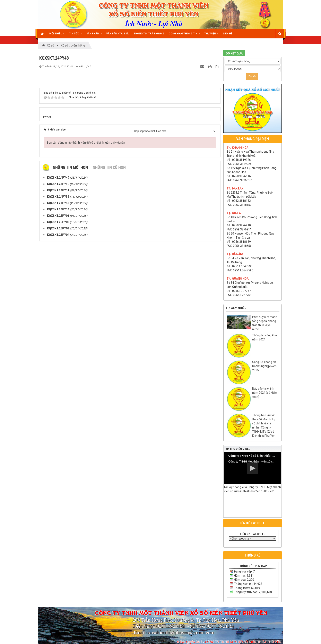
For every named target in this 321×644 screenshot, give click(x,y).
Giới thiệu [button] (57, 35)
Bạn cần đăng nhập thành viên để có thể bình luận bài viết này (86, 483)
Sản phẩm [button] (94, 35)
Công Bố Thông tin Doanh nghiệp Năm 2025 (264, 366)
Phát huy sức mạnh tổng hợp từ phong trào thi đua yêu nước (265, 323)
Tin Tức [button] (75, 35)
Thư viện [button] (211, 35)
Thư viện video (238, 449)
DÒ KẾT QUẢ (234, 53)
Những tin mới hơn (70, 507)
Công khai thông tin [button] (184, 35)
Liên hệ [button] (228, 34)
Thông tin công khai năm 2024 (265, 337)
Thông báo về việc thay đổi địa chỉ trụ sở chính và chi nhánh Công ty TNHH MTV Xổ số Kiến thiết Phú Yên (264, 425)
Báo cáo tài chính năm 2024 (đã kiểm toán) (265, 393)
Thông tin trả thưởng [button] (149, 34)
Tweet (47, 457)
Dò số (252, 76)
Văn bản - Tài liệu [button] (118, 34)
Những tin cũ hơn (109, 507)
